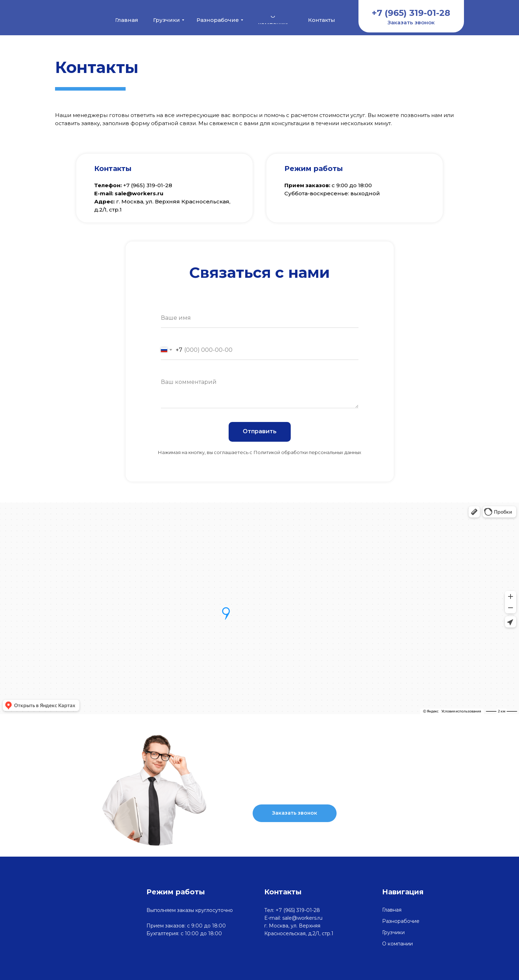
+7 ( (128, 185)
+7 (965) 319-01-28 (373, 781)
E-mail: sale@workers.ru (293, 918)
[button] (411, 22)
